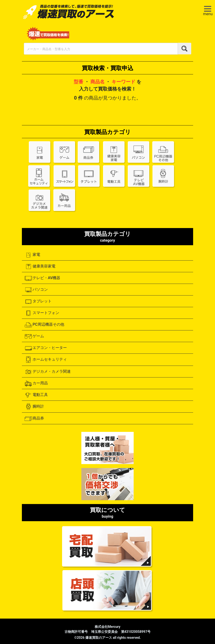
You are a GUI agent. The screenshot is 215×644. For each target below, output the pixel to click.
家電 (32, 255)
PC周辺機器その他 (44, 325)
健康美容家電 (40, 267)
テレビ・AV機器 (42, 278)
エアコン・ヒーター (46, 348)
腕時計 (34, 407)
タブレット (38, 301)
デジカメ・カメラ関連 (47, 372)
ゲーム (34, 336)
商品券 (34, 419)
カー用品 (36, 383)
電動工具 (36, 395)
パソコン (36, 290)
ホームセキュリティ (46, 360)
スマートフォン (42, 313)
